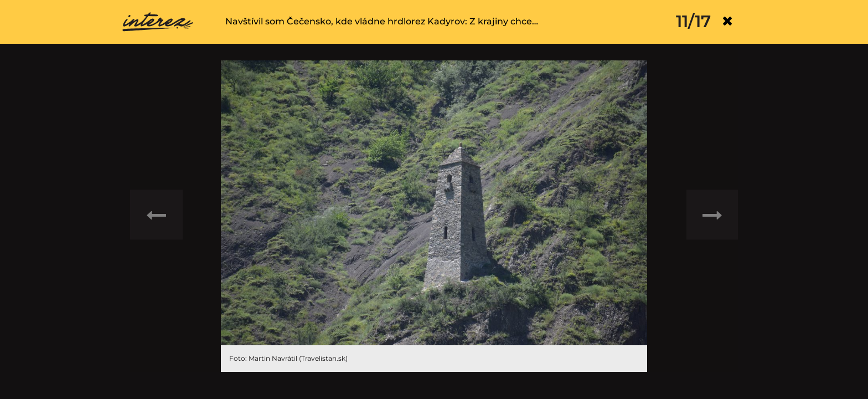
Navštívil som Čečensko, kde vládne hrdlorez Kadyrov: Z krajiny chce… (382, 21)
